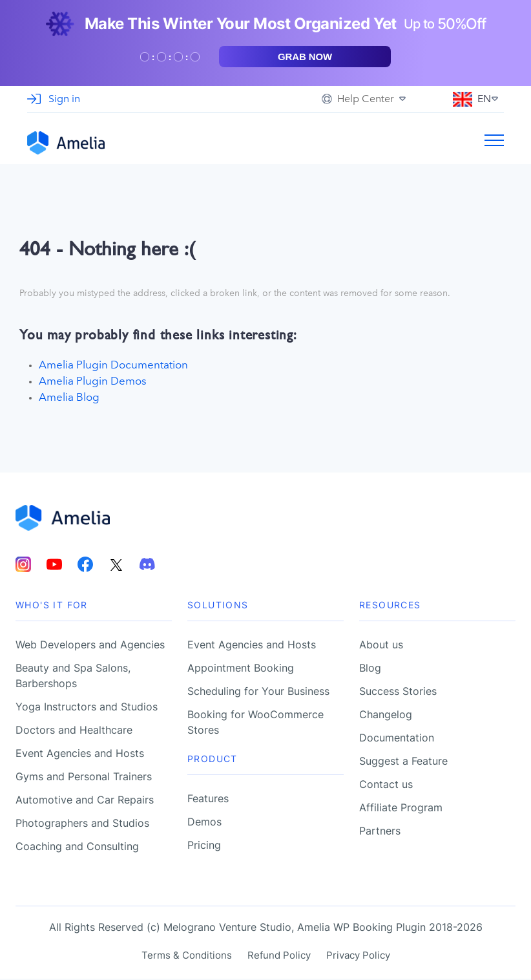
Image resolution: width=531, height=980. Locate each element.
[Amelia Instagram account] (23, 566)
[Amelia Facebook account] (85, 566)
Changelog (386, 716)
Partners (380, 832)
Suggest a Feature (403, 762)
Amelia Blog (69, 398)
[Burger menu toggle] (494, 143)
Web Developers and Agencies (90, 646)
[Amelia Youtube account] (54, 566)
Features (208, 800)
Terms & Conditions (187, 956)
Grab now (305, 57)
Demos (204, 823)
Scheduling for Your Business (258, 692)
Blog (370, 669)
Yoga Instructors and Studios (87, 708)
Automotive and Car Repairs (85, 801)
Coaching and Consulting (77, 847)
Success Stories (398, 692)
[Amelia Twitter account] (116, 566)
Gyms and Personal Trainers (84, 778)
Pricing (204, 846)
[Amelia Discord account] (147, 566)
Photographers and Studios (82, 824)
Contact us (386, 785)
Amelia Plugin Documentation (113, 365)
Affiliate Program (401, 809)
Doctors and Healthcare (74, 731)
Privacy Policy (358, 956)
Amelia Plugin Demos (93, 381)
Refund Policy (279, 956)
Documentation (397, 739)
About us (381, 646)
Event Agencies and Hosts (80, 754)
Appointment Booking (241, 669)
